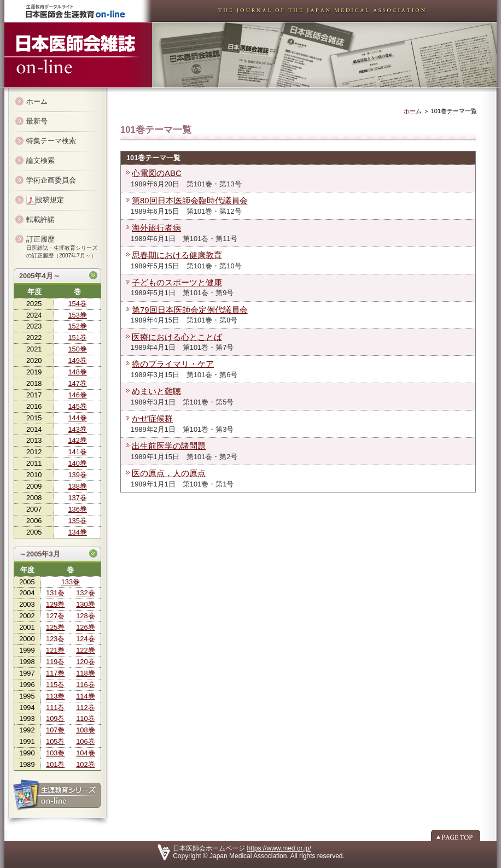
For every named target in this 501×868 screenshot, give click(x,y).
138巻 (77, 486)
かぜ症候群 (152, 419)
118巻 (85, 673)
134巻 (77, 532)
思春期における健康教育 (177, 255)
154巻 (77, 304)
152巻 (77, 326)
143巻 (77, 429)
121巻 (55, 650)
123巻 (55, 639)
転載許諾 (40, 219)
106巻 (85, 741)
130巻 (85, 604)
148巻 (77, 372)
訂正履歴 (62, 247)
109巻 (55, 719)
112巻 (85, 708)
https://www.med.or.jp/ (279, 848)
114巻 (85, 696)
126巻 (85, 627)
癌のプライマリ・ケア (173, 364)
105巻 (55, 741)
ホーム (37, 101)
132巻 (85, 593)
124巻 (85, 639)
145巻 (77, 406)
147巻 (77, 383)
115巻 (55, 685)
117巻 (55, 673)
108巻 (85, 730)
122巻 (85, 650)
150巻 (77, 349)
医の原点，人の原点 (169, 473)
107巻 (55, 730)
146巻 (77, 395)
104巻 (85, 753)
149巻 (77, 360)
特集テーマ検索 (51, 141)
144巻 (77, 418)
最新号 (37, 121)
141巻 (77, 452)
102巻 (85, 764)
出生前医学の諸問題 (169, 446)
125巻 (55, 627)
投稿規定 (45, 200)
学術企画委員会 (51, 180)
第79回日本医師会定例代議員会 (190, 310)
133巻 (71, 582)
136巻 (77, 509)
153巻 (77, 315)
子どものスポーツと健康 (177, 283)
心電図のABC (157, 173)
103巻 (55, 753)
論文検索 (40, 160)
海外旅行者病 (156, 228)
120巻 (85, 662)
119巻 (55, 662)
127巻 (55, 616)
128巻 (85, 616)
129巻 (55, 604)
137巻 (77, 498)
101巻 (55, 764)
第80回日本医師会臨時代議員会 (190, 201)
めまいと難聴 (156, 391)
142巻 (77, 440)
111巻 (55, 708)
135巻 (77, 521)
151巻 (77, 338)
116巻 (85, 685)
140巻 (77, 463)
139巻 (77, 475)
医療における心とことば (177, 337)
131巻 (55, 593)
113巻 (55, 696)
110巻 (85, 719)
